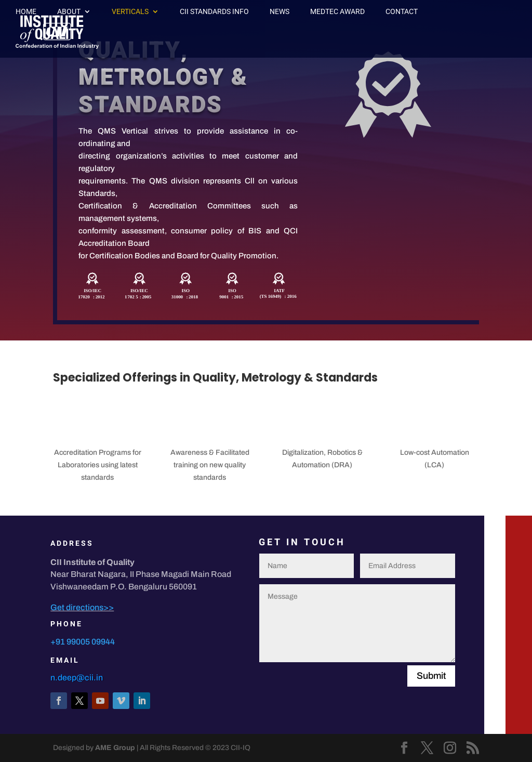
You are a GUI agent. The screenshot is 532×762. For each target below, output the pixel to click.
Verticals (130, 12)
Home (26, 12)
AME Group (115, 748)
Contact (402, 12)
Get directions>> (82, 607)
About (69, 12)
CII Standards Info (214, 12)
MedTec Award (337, 12)
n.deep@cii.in (77, 678)
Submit (431, 676)
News (280, 12)
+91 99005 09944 (83, 642)
